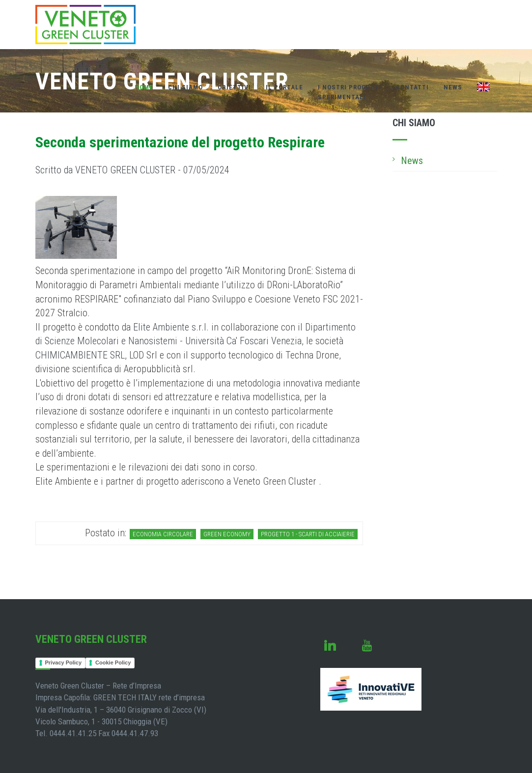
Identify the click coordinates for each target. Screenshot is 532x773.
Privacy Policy (64, 663)
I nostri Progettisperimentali (350, 92)
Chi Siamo (185, 87)
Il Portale (284, 87)
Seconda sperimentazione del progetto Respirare (180, 142)
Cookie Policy (113, 663)
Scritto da (132, 170)
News (453, 87)
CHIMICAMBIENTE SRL (80, 355)
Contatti (412, 87)
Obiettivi (234, 87)
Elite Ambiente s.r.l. (171, 327)
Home (144, 87)
